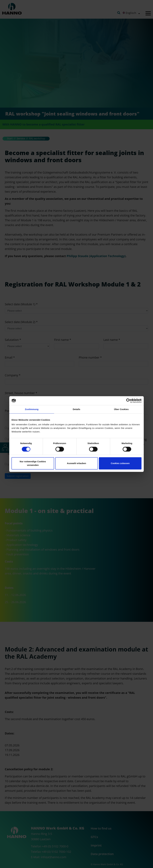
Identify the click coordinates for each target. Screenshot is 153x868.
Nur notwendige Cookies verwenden (33, 463)
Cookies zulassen (120, 463)
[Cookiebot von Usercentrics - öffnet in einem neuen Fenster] (128, 401)
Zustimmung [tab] (32, 409)
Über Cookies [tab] (121, 409)
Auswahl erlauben (76, 463)
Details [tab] (76, 409)
